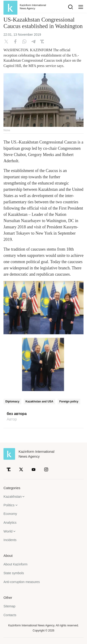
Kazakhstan (13, 496)
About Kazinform (16, 564)
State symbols (14, 573)
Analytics (10, 523)
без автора (17, 414)
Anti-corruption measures (22, 582)
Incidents (10, 540)
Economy (10, 514)
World (8, 531)
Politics (9, 505)
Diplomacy (12, 402)
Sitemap (9, 606)
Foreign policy (69, 402)
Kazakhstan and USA (39, 402)
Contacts (10, 615)
